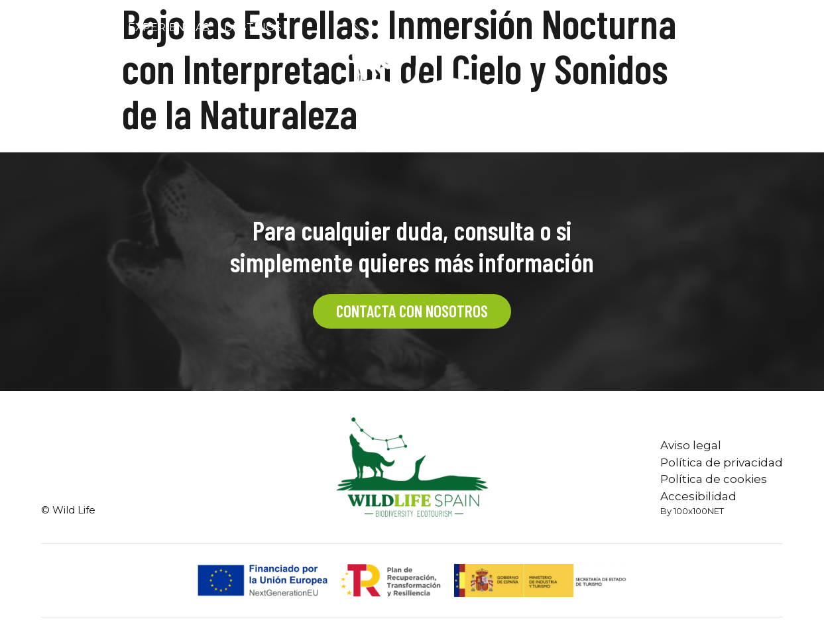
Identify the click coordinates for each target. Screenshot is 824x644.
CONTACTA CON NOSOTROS (412, 311)
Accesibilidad (698, 496)
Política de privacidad (722, 462)
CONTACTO (719, 27)
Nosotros (81, 27)
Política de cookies (714, 479)
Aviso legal (691, 445)
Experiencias (169, 27)
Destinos (253, 27)
